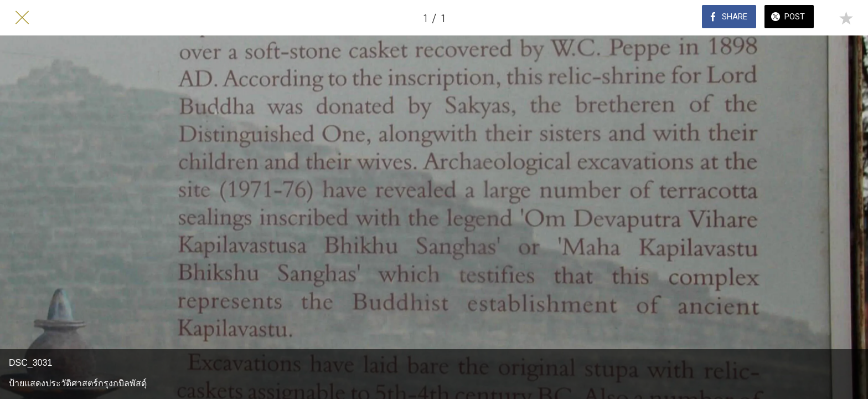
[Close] (22, 18)
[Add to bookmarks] (846, 18)
